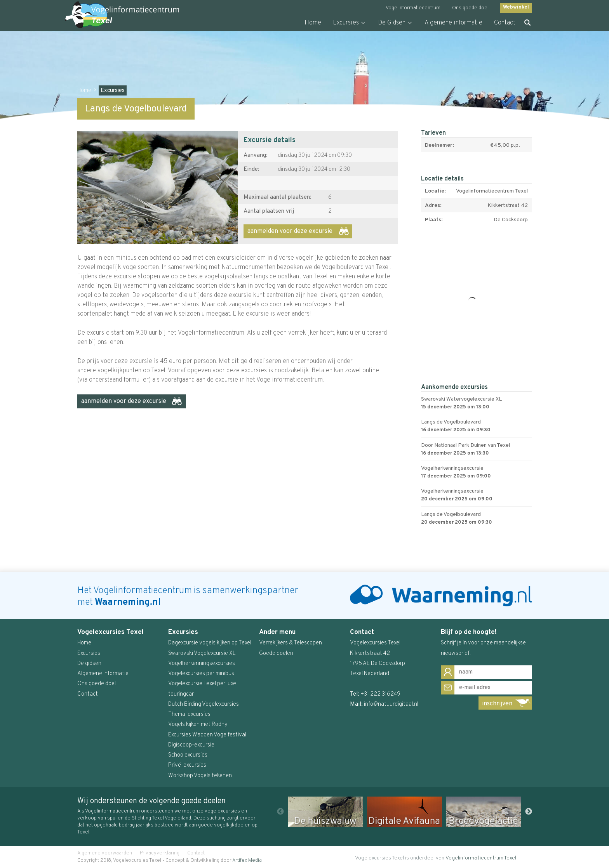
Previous (280, 812)
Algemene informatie (453, 23)
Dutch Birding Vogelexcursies (204, 704)
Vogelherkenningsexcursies (202, 664)
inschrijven (497, 704)
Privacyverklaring (160, 853)
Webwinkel (516, 7)
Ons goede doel (470, 8)
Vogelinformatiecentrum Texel (481, 858)
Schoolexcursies (188, 755)
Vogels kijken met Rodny (198, 725)
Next (529, 812)
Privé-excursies (187, 765)
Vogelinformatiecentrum (413, 8)
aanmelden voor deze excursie (290, 231)
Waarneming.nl (128, 602)
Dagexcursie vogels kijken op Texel (210, 643)
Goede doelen (276, 654)
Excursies (346, 23)
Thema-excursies (189, 714)
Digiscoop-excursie (191, 745)
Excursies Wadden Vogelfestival (207, 735)
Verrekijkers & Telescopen (291, 643)
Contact (505, 23)
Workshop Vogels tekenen (200, 776)
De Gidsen (392, 23)
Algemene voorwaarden (105, 853)
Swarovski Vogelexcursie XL (202, 654)
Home (313, 23)
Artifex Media (247, 861)
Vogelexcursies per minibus (201, 674)
